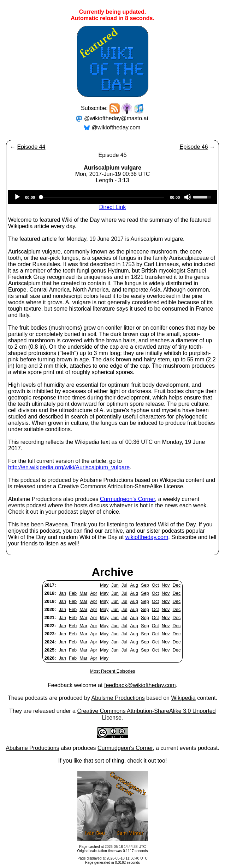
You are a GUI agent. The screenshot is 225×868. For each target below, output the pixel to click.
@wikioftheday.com (116, 127)
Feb (73, 593)
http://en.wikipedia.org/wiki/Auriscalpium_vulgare (69, 467)
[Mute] (188, 197)
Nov (166, 585)
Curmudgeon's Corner (128, 499)
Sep (145, 585)
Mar (83, 593)
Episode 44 (31, 147)
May (104, 585)
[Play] (17, 197)
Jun (115, 585)
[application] (112, 197)
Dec (177, 585)
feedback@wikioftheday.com (140, 685)
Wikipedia (183, 698)
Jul (124, 585)
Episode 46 (194, 147)
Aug (134, 585)
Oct (155, 585)
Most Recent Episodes (112, 671)
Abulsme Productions (118, 698)
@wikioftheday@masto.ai (116, 118)
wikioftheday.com (147, 537)
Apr (94, 593)
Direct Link (113, 207)
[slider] (102, 197)
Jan (62, 593)
